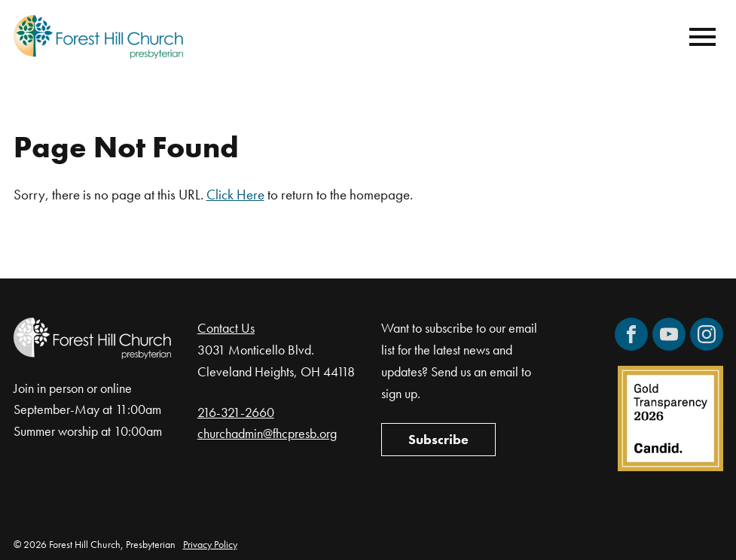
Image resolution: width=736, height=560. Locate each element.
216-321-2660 (236, 412)
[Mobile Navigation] (699, 37)
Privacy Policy (210, 544)
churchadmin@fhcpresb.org (267, 433)
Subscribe (438, 439)
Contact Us (226, 328)
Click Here (235, 195)
